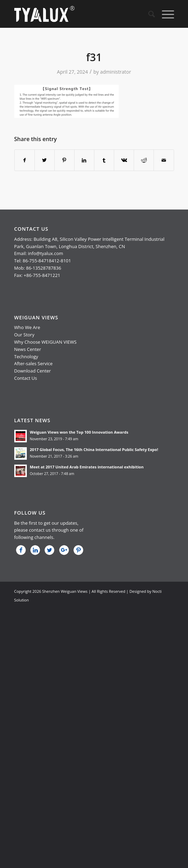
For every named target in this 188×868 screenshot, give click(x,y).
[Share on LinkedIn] (84, 160)
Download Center (33, 371)
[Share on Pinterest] (64, 160)
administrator (115, 72)
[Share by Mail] (164, 160)
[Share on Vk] (124, 160)
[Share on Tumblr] (104, 160)
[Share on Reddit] (144, 160)
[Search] (148, 14)
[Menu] (164, 14)
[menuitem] (148, 14)
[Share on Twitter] (45, 160)
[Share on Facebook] (25, 160)
